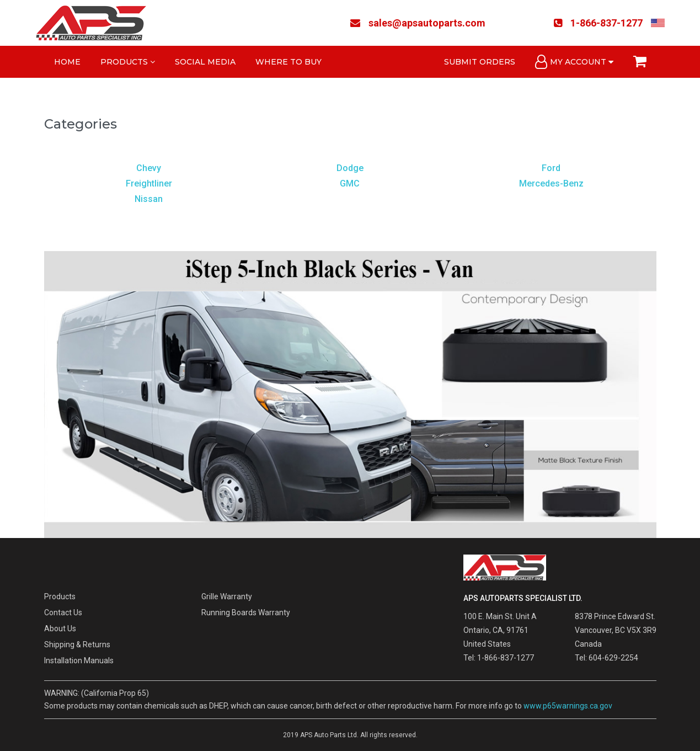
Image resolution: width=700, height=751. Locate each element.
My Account (574, 62)
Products (128, 62)
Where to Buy (288, 62)
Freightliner (149, 183)
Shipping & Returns (77, 645)
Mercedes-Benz (551, 183)
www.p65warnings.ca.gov (568, 706)
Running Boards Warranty (246, 612)
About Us (60, 629)
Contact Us (63, 612)
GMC (350, 183)
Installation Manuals (79, 661)
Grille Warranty (227, 596)
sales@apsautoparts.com (418, 23)
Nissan (149, 199)
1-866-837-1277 (598, 23)
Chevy (149, 168)
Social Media (205, 62)
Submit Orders (480, 62)
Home (67, 62)
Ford (551, 168)
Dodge (350, 168)
